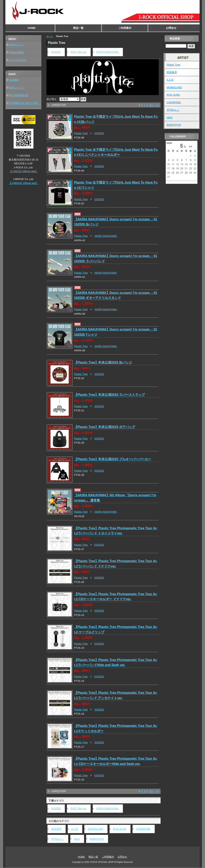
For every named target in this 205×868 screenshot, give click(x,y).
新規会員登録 (17, 52)
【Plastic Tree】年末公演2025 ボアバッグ (105, 427)
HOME (32, 28)
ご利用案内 (125, 28)
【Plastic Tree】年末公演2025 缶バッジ (103, 362)
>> (157, 105)
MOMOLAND (96, 829)
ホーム (50, 36)
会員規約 (14, 80)
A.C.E (75, 829)
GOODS (56, 52)
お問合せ (171, 28)
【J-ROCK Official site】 (23, 171)
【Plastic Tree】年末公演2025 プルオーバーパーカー (113, 459)
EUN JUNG (120, 829)
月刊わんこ (58, 839)
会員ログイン (17, 45)
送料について (17, 88)
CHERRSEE (143, 829)
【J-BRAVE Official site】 (24, 183)
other (77, 839)
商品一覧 (78, 28)
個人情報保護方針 (19, 95)
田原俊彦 (56, 829)
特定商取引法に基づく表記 (24, 103)
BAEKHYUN (97, 839)
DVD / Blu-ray (78, 52)
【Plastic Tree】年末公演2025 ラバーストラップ (109, 395)
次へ (152, 105)
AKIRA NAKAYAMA (108, 52)
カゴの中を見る (18, 60)
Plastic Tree (81, 133)
